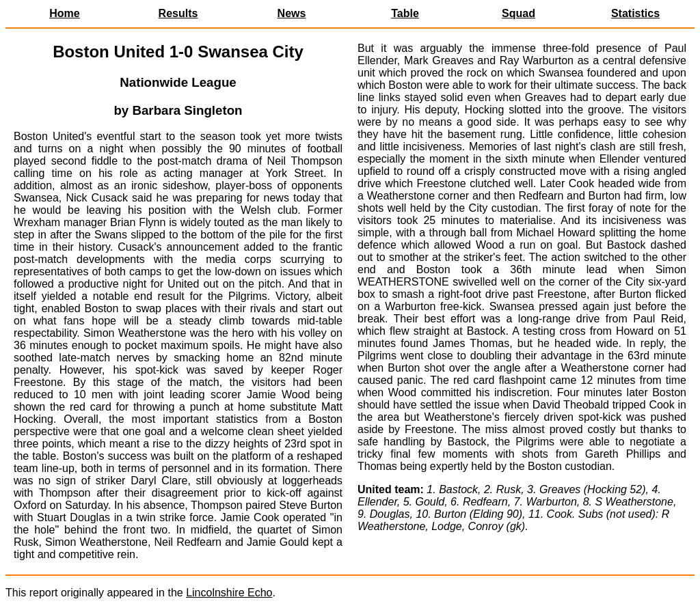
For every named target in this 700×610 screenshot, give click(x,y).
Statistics (635, 13)
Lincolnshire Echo (229, 593)
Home (64, 13)
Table (405, 13)
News (292, 13)
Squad (519, 13)
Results (178, 13)
